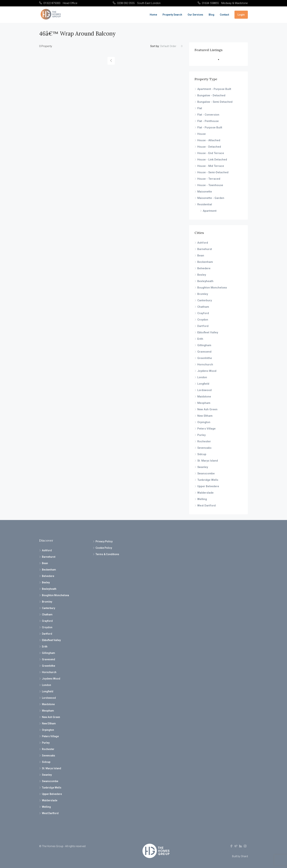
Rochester (204, 441)
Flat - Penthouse (208, 121)
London (202, 377)
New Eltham (205, 416)
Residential (205, 204)
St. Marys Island (208, 461)
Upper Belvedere (208, 486)
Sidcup (202, 454)
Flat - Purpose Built (210, 127)
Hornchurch (205, 364)
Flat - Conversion (208, 115)
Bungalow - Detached (211, 95)
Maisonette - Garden (211, 198)
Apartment (210, 211)
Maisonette (205, 192)
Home (153, 15)
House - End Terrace (211, 153)
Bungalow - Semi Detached (215, 102)
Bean (201, 256)
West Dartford (206, 506)
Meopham (204, 403)
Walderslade (205, 493)
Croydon (203, 320)
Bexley (202, 275)
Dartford (203, 326)
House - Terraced (209, 179)
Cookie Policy (104, 548)
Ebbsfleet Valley (208, 332)
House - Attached (209, 140)
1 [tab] (220, 60)
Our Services (195, 15)
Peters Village (206, 429)
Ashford (203, 243)
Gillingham (204, 345)
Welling (202, 499)
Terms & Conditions (107, 554)
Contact (224, 15)
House (202, 134)
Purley (201, 435)
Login (241, 15)
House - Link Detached (212, 160)
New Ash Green (207, 409)
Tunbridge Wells (208, 480)
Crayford (203, 313)
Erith (200, 339)
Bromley (203, 294)
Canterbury (205, 300)
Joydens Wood (207, 371)
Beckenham (205, 262)
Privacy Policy (104, 541)
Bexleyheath (205, 281)
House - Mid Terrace (211, 166)
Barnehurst (205, 249)
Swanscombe (206, 473)
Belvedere (204, 268)
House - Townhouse (210, 185)
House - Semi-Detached (213, 172)
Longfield (203, 384)
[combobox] (172, 46)
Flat (200, 108)
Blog (211, 15)
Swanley (203, 467)
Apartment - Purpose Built (214, 89)
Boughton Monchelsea (212, 288)
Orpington (204, 422)
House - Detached (209, 147)
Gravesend (204, 352)
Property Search (172, 15)
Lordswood (204, 390)
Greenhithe (205, 358)
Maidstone (204, 397)
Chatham (203, 307)
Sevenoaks (204, 448)
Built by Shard (240, 856)
